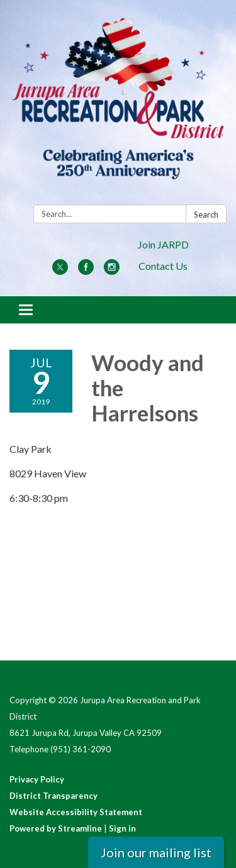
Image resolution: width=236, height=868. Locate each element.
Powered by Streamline (56, 828)
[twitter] (60, 271)
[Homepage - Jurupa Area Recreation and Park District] (118, 105)
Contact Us (163, 266)
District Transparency (53, 796)
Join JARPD (163, 244)
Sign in (122, 828)
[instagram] (112, 271)
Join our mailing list (156, 852)
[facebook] (86, 271)
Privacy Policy (37, 779)
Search (206, 214)
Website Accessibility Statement (76, 812)
